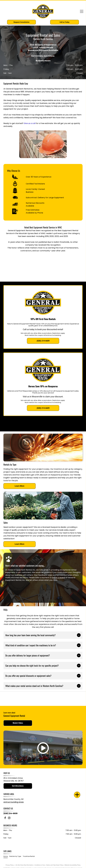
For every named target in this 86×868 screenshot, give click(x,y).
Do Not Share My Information (25, 865)
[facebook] (5, 818)
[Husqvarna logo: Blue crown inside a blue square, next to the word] (23, 699)
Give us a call (30, 123)
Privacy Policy (10, 865)
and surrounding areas (14, 802)
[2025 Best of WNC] (62, 274)
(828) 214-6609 (10, 813)
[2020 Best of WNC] (62, 262)
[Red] (63, 699)
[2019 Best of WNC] (24, 262)
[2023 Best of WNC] (24, 274)
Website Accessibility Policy (72, 865)
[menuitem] (6, 856)
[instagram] (9, 818)
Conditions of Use (40, 865)
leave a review (59, 578)
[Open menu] (82, 11)
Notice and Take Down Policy (55, 865)
